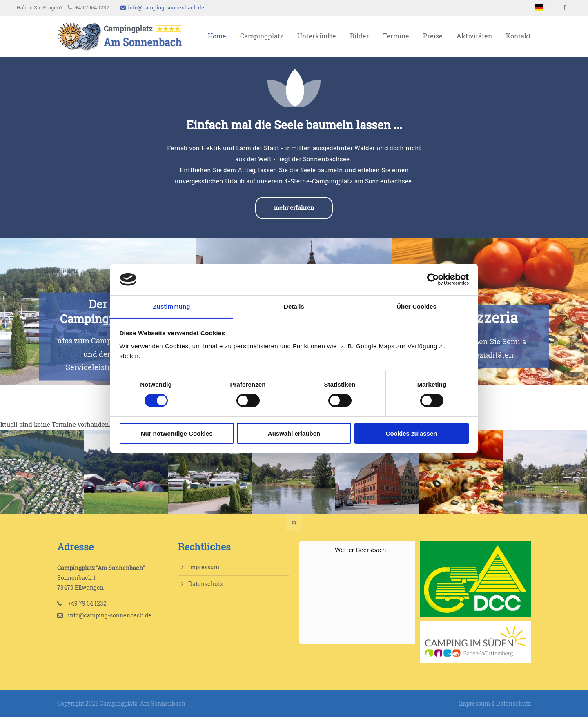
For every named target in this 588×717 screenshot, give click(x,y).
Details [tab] (294, 306)
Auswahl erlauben (294, 433)
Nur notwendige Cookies (177, 433)
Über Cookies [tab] (416, 306)
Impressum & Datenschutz (495, 703)
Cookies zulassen (412, 433)
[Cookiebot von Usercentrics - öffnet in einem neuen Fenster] (433, 279)
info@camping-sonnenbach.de (162, 7)
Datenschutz (206, 584)
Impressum (204, 567)
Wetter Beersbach (360, 550)
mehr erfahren (294, 208)
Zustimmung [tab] (172, 306)
